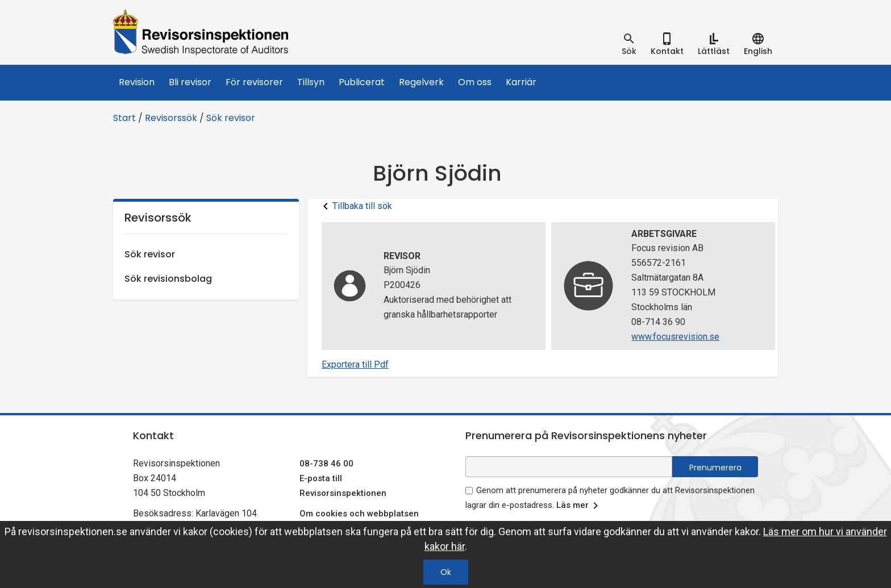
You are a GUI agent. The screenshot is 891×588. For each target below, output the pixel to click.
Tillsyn (311, 82)
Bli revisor (190, 82)
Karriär (521, 82)
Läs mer (579, 506)
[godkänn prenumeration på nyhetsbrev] (469, 491)
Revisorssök (171, 118)
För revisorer (254, 82)
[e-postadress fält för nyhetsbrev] (569, 467)
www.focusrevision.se (675, 337)
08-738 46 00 (326, 464)
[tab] (629, 44)
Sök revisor (231, 118)
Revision (137, 82)
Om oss (475, 82)
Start (124, 118)
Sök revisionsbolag (168, 279)
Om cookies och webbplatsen (359, 514)
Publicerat (362, 82)
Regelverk (421, 82)
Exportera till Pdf (355, 364)
